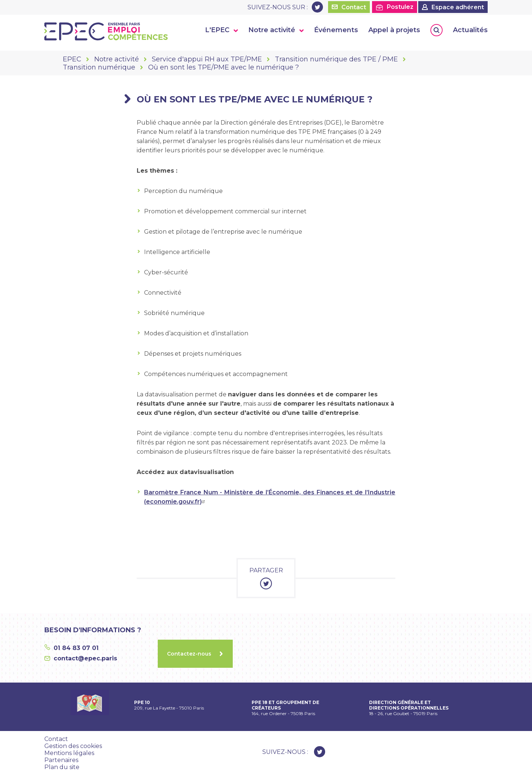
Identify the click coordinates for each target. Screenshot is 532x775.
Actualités (470, 30)
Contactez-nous (189, 654)
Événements (336, 30)
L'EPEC (217, 30)
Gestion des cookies (73, 746)
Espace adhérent (458, 7)
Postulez (400, 7)
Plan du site (62, 767)
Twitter (317, 7)
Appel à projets (394, 30)
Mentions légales (69, 753)
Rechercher (436, 30)
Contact (354, 7)
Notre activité (272, 30)
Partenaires (61, 760)
